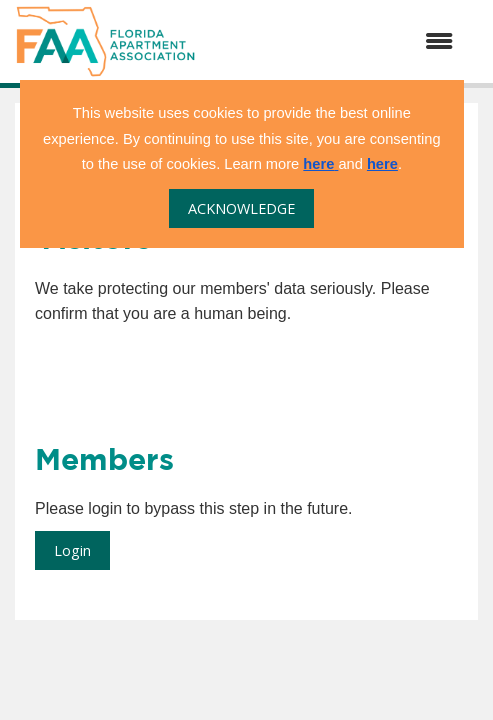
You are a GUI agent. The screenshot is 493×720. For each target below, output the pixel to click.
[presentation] (187, 376)
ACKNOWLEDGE (241, 208)
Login (72, 550)
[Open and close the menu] (334, 42)
